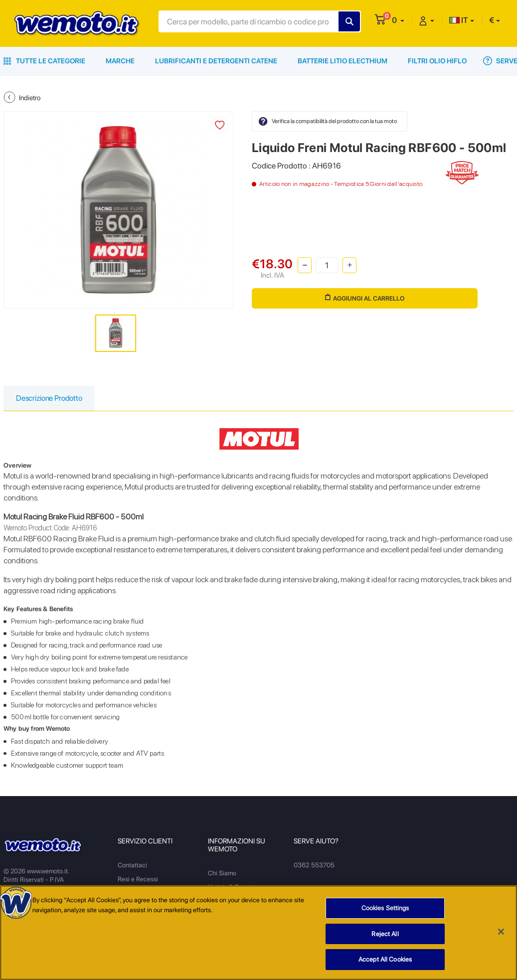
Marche (120, 61)
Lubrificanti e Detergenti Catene (216, 61)
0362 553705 (314, 866)
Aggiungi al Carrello (364, 298)
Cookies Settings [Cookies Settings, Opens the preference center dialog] (385, 908)
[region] (258, 933)
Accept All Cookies (385, 959)
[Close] (501, 932)
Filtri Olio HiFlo (437, 61)
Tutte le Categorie (44, 61)
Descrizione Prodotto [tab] (51, 399)
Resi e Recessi (138, 880)
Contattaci (132, 866)
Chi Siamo (222, 874)
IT (459, 20)
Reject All (385, 934)
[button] (398, 20)
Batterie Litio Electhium (343, 61)
